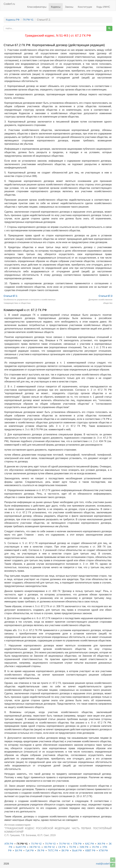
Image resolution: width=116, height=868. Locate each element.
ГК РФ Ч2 (36, 844)
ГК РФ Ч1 (28, 20)
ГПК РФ (77, 844)
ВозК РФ (77, 851)
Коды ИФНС (103, 7)
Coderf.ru (9, 4)
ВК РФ (65, 851)
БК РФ (19, 851)
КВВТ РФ (90, 851)
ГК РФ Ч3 (50, 844)
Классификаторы (37, 7)
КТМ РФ (103, 851)
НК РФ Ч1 (35, 847)
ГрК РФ (30, 851)
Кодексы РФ (13, 20)
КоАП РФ (21, 847)
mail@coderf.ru (104, 864)
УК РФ (95, 847)
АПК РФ (9, 844)
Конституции (85, 7)
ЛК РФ (41, 851)
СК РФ (62, 847)
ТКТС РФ (53, 851)
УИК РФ (84, 847)
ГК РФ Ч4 (64, 844)
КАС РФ (90, 844)
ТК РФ (72, 847)
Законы (69, 7)
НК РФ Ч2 (49, 847)
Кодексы (56, 7)
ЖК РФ (101, 844)
